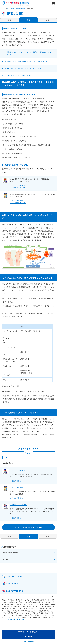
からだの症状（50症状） (14, 576)
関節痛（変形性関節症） (11, 553)
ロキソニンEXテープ (17, 487)
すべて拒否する (29, 637)
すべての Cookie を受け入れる (28, 632)
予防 (47, 20)
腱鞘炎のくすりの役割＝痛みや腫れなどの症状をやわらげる (26, 61)
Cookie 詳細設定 (28, 641)
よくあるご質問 (16, 481)
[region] (28, 619)
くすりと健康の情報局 (16, 4)
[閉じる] (53, 597)
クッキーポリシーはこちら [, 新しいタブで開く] (16, 619)
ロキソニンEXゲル (16, 470)
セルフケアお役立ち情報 (15, 591)
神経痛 (6, 559)
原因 (10, 20)
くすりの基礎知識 (12, 583)
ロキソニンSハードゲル (18, 505)
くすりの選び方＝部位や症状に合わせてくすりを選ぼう (25, 68)
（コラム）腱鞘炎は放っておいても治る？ (19, 75)
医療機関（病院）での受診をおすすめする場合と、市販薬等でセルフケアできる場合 (30, 53)
